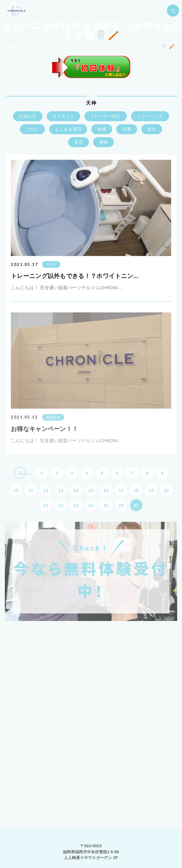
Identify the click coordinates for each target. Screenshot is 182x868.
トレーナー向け (105, 116)
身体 (104, 142)
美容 (78, 142)
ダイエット (64, 116)
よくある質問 (68, 129)
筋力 (152, 129)
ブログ (32, 129)
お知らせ (28, 116)
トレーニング (150, 116)
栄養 (127, 129)
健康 (102, 129)
